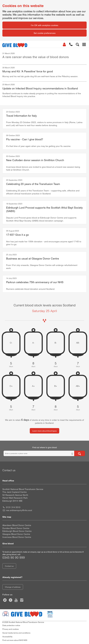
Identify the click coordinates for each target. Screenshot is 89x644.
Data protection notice (11, 625)
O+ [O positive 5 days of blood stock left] (11, 386)
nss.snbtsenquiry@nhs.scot (19, 510)
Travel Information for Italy (21, 116)
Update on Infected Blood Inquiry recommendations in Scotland (40, 88)
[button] (71, 44)
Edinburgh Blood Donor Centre (17, 531)
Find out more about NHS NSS (15, 640)
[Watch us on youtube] (16, 600)
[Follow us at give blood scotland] (22, 600)
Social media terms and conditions (16, 633)
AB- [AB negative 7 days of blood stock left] (78, 343)
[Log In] (64, 44)
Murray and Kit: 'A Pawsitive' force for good (28, 71)
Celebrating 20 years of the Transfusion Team (33, 184)
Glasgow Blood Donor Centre (16, 534)
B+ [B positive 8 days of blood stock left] (56, 386)
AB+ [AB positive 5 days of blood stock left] (78, 386)
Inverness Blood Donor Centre (17, 537)
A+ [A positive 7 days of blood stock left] (33, 386)
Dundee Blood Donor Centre (16, 528)
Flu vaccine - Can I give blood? (25, 139)
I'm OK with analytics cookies (44, 25)
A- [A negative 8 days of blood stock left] (33, 343)
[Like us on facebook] (11, 600)
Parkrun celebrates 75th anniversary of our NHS (35, 282)
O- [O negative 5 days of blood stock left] (11, 343)
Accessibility (7, 637)
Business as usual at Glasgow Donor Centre (33, 259)
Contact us (9, 566)
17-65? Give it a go (18, 235)
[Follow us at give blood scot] (5, 600)
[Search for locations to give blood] (80, 453)
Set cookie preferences (45, 33)
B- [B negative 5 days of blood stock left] (56, 343)
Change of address (13, 587)
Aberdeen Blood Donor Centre (17, 525)
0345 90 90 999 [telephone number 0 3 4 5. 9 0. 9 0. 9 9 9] (14, 558)
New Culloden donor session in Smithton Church (35, 160)
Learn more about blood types (44, 431)
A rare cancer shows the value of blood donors (36, 57)
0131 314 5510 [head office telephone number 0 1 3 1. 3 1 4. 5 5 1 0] (13, 507)
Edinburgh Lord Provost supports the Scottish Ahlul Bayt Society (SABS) (44, 209)
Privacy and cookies (11, 629)
